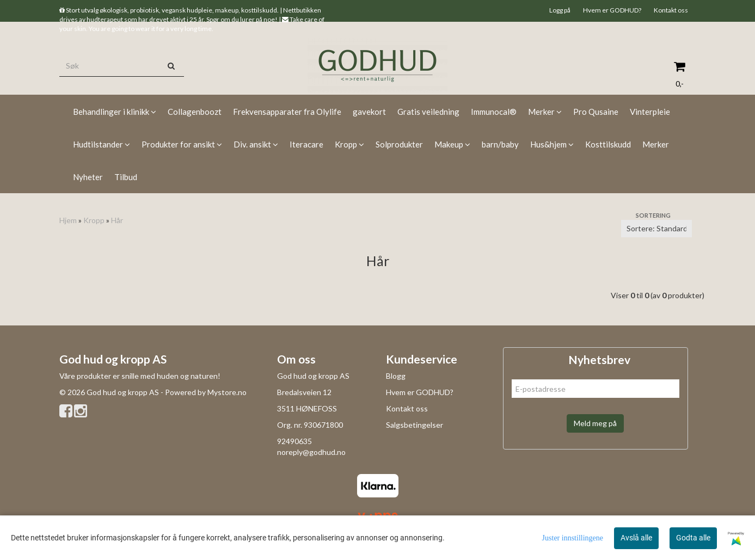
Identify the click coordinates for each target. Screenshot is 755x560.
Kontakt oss (671, 10)
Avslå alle (636, 538)
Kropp (94, 220)
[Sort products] (656, 229)
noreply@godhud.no (311, 452)
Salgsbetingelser (415, 425)
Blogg (396, 376)
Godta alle (693, 538)
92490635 (294, 441)
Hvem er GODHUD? (612, 10)
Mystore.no (227, 392)
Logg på (560, 10)
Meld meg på (595, 423)
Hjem (68, 220)
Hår (117, 220)
